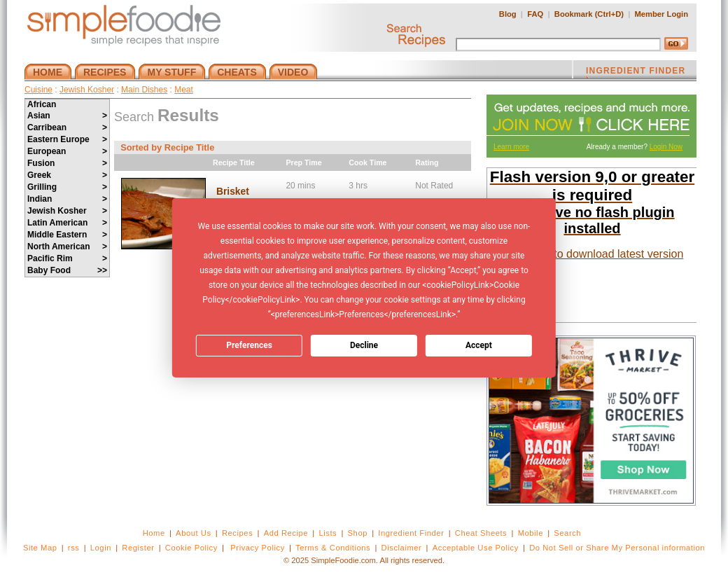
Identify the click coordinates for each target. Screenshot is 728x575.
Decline (364, 345)
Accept (479, 345)
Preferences (249, 345)
